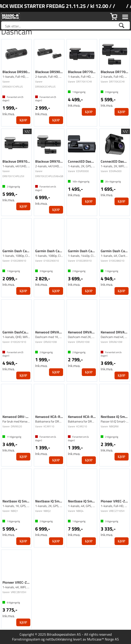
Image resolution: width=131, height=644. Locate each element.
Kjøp (23, 120)
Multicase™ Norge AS (103, 639)
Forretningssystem (26, 639)
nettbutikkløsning (59, 639)
